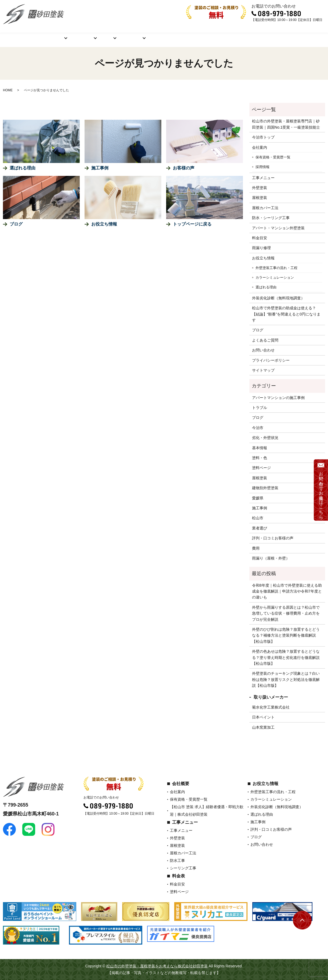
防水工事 (177, 861)
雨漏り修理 (261, 248)
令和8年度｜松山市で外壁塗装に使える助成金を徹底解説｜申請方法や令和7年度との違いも (287, 591)
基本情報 (260, 448)
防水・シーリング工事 (271, 218)
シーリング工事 (183, 868)
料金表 (102, 35)
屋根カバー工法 (265, 208)
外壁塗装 (260, 188)
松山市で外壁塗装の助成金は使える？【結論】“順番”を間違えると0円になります (286, 314)
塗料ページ (261, 468)
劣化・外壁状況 (265, 438)
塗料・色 (260, 458)
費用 (256, 548)
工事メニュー (74, 35)
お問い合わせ (303, 35)
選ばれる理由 (266, 287)
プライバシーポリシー (271, 360)
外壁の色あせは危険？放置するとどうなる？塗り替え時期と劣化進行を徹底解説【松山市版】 (286, 657)
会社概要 (44, 35)
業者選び (260, 528)
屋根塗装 (260, 198)
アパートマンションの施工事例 (278, 398)
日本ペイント (263, 717)
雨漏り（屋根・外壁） (271, 558)
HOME (8, 90)
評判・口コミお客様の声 (200, 35)
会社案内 (260, 147)
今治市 (258, 428)
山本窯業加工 (263, 727)
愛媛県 (258, 498)
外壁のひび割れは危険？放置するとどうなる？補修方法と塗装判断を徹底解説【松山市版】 (286, 635)
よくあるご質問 (267, 35)
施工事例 (160, 35)
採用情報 (263, 167)
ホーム (19, 35)
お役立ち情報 (130, 35)
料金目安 (260, 238)
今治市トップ (263, 137)
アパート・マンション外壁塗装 (278, 228)
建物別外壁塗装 (265, 488)
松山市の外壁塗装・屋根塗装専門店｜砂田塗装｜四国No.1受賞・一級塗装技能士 (286, 124)
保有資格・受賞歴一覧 (273, 157)
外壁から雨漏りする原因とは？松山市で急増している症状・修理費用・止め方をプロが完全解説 (286, 613)
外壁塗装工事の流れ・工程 (276, 268)
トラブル (260, 408)
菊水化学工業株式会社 (271, 707)
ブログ (237, 35)
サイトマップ (263, 370)
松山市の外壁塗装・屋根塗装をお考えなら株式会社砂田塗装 (157, 966)
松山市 (258, 518)
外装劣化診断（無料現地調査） (278, 298)
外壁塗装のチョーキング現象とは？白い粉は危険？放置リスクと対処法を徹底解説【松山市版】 (286, 679)
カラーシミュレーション (275, 277)
